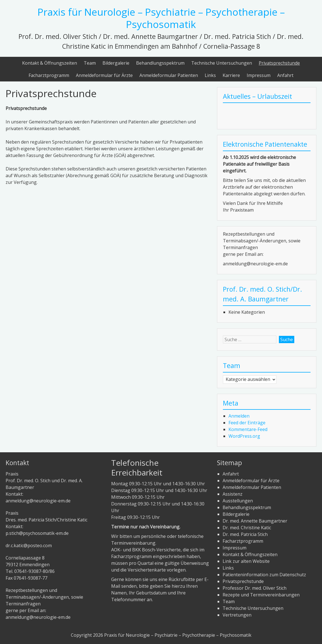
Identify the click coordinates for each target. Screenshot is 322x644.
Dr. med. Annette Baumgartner (255, 521)
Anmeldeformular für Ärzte (104, 75)
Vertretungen (237, 615)
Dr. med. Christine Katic (247, 528)
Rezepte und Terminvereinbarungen (261, 595)
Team (90, 63)
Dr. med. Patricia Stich (245, 534)
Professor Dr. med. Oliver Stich (255, 588)
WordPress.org (244, 436)
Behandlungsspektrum (160, 63)
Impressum (259, 75)
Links (210, 75)
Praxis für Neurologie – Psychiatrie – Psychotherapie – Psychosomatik (161, 18)
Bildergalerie (116, 63)
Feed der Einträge (247, 423)
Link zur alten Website (246, 561)
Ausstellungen (238, 501)
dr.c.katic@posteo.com (29, 545)
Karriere (231, 75)
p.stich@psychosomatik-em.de (37, 533)
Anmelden (239, 416)
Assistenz (233, 494)
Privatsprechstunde (279, 63)
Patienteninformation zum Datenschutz (264, 575)
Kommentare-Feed (248, 429)
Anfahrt (285, 75)
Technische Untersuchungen (222, 63)
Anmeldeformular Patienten (169, 75)
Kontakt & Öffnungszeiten (50, 63)
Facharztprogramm (49, 75)
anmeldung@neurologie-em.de (38, 501)
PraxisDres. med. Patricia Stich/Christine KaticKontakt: (46, 520)
